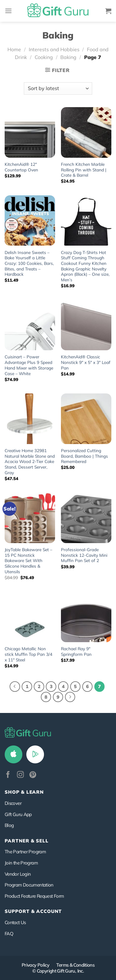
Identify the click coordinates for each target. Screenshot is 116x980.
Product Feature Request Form (34, 896)
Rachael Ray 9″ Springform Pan (76, 651)
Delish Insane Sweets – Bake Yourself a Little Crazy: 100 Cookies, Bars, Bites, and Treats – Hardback (29, 263)
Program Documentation (29, 885)
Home (14, 49)
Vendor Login (18, 874)
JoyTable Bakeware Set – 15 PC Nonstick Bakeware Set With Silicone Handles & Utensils (28, 560)
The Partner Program (25, 852)
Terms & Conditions (75, 965)
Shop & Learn (24, 792)
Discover (13, 803)
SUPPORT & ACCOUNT (33, 911)
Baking (68, 57)
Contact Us (15, 922)
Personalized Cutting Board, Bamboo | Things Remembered (84, 456)
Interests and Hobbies (54, 49)
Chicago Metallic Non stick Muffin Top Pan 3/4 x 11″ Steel (28, 654)
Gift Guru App (18, 814)
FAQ (9, 934)
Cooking (44, 57)
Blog (9, 825)
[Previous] (15, 687)
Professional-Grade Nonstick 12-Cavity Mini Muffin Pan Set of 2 (84, 555)
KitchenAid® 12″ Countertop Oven (21, 167)
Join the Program (21, 863)
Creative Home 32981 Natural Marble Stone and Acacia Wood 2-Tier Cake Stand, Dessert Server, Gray (30, 461)
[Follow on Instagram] (20, 775)
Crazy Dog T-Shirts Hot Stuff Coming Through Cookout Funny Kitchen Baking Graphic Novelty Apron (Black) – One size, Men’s (85, 266)
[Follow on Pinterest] (33, 775)
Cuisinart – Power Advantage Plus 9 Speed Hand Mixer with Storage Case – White (29, 365)
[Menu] (8, 11)
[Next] (70, 697)
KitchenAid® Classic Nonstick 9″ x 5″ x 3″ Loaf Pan (86, 362)
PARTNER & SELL (27, 841)
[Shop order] (58, 88)
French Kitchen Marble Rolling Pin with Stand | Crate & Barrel (84, 170)
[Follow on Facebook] (8, 775)
